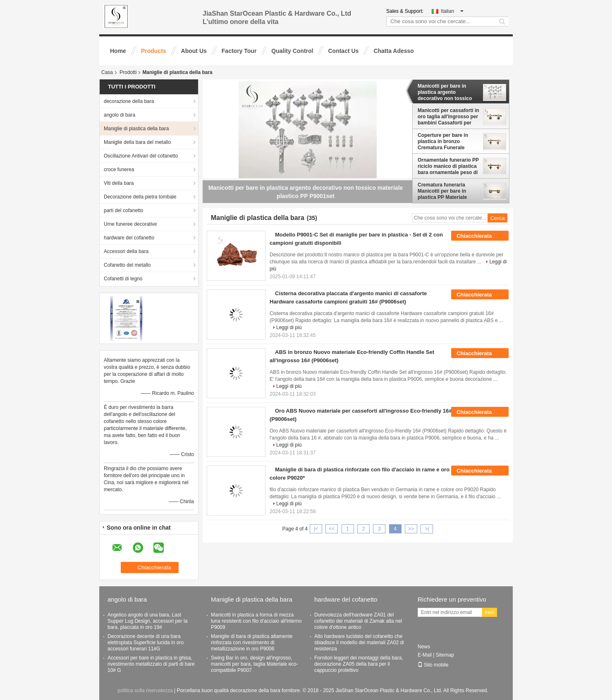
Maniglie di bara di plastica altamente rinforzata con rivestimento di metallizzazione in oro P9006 (252, 643)
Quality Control (292, 51)
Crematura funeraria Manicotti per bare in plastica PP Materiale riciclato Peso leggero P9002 (443, 191)
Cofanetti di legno (123, 279)
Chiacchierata (480, 236)
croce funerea (119, 170)
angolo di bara (120, 115)
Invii (490, 612)
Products (154, 51)
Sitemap (445, 655)
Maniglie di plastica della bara (136, 129)
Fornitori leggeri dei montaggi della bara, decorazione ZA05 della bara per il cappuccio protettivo (359, 664)
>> (411, 529)
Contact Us (343, 51)
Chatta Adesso (394, 51)
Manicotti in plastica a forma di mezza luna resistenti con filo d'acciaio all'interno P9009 (256, 621)
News (424, 647)
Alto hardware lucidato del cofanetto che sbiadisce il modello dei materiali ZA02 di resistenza (359, 643)
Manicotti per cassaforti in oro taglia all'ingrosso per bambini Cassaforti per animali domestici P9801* (448, 117)
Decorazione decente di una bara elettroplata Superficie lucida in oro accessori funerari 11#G (146, 643)
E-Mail (425, 655)
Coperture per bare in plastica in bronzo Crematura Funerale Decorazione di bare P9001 (443, 141)
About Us (194, 51)
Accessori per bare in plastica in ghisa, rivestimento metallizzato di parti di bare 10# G (151, 664)
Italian (452, 11)
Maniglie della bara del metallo (137, 142)
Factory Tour (239, 51)
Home (118, 51)
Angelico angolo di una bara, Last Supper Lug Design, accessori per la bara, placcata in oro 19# (147, 621)
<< (332, 529)
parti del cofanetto (123, 210)
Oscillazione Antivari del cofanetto (141, 156)
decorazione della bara (129, 101)
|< (316, 529)
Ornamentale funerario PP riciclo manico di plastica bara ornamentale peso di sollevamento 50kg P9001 (448, 166)
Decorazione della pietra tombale (140, 197)
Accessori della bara (126, 251)
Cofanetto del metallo (127, 265)
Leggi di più (289, 327)
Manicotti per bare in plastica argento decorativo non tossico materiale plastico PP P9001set (445, 92)
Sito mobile (433, 665)
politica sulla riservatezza (145, 690)
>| (427, 529)
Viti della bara (119, 183)
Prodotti (128, 72)
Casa (107, 72)
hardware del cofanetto (129, 238)
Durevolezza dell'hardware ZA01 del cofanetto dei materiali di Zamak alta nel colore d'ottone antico (358, 621)
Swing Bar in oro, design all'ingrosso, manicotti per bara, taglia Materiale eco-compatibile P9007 (255, 664)
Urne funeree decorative (130, 224)
